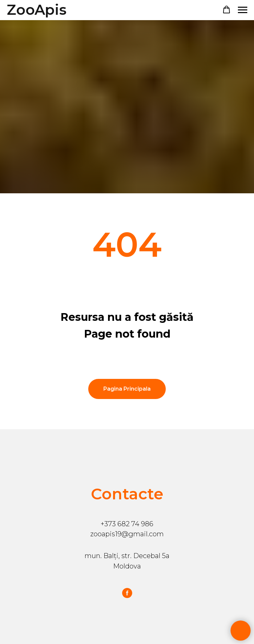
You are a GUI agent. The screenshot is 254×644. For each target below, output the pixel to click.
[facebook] (127, 593)
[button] (226, 10)
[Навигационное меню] (243, 10)
